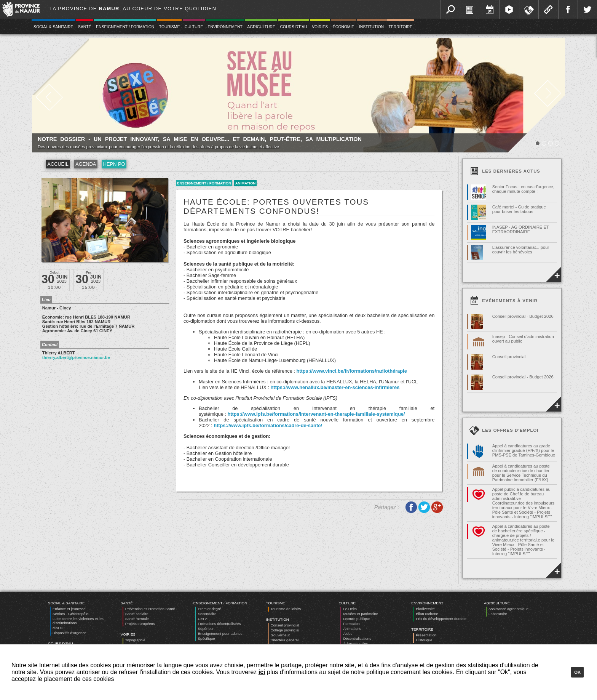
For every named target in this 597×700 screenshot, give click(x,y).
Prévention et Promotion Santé (150, 609)
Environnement (225, 27)
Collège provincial (285, 630)
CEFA (203, 619)
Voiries (320, 27)
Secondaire (207, 614)
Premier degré (210, 609)
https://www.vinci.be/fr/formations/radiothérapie (351, 371)
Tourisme (170, 27)
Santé (85, 27)
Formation (351, 624)
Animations (352, 629)
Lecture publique (357, 619)
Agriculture (261, 27)
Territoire (400, 27)
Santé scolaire (137, 614)
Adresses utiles (355, 643)
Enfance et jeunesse (69, 609)
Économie (344, 27)
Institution (371, 27)
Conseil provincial (285, 625)
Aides (348, 634)
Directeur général (285, 640)
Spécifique (207, 638)
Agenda (86, 164)
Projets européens (140, 624)
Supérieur (206, 629)
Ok (577, 672)
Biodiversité (425, 609)
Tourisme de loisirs (286, 609)
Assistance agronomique (508, 609)
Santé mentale (137, 619)
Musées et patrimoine (361, 614)
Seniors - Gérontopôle (70, 614)
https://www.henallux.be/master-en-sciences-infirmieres (335, 387)
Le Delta (350, 609)
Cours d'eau (293, 27)
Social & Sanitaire (53, 27)
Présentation (426, 635)
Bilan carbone (427, 614)
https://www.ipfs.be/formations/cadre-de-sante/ (268, 425)
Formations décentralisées (219, 624)
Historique (424, 640)
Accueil (58, 164)
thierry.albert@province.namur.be (76, 357)
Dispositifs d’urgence (69, 633)
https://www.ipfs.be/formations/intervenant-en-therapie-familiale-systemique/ (316, 414)
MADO (58, 628)
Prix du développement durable (441, 619)
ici (262, 672)
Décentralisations (357, 638)
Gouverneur (280, 635)
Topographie (135, 640)
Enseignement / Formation (125, 27)
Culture (194, 27)
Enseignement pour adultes (220, 634)
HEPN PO (114, 164)
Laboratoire (498, 614)
